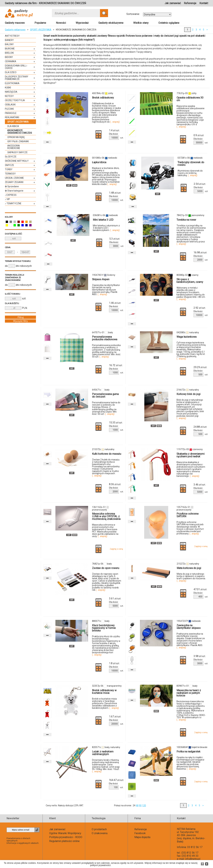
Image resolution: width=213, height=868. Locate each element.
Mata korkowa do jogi (189, 568)
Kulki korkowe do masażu (107, 454)
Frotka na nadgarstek (188, 752)
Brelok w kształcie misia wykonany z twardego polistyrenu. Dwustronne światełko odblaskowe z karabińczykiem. (105, 703)
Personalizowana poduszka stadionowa (105, 338)
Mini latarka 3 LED (103, 220)
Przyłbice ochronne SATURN (188, 515)
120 (144, 805)
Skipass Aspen (101, 279)
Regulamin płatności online (64, 841)
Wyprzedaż (82, 23)
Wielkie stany (141, 23)
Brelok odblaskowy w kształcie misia (104, 692)
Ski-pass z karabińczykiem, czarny (190, 281)
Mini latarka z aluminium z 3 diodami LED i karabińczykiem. (106, 228)
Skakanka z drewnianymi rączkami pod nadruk (191, 455)
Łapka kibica (99, 162)
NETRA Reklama (186, 829)
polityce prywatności (100, 865)
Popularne (40, 23)
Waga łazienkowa (187, 337)
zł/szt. (114, 130)
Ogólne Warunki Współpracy (65, 833)
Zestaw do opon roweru (106, 568)
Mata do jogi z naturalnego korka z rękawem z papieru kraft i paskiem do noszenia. (191, 577)
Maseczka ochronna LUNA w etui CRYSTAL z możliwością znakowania (106, 516)
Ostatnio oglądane (169, 23)
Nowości (61, 23)
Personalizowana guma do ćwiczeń (105, 395)
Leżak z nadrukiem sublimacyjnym (103, 753)
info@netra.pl (193, 859)
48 (137, 805)
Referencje (190, 3)
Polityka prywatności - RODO (66, 837)
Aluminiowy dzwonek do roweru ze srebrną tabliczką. (190, 173)
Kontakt (204, 3)
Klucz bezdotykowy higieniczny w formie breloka (104, 628)
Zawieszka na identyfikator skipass (189, 627)
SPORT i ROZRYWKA (41, 30)
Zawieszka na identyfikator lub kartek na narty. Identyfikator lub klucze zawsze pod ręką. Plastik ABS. (106, 290)
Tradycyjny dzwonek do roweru (191, 164)
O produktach (99, 829)
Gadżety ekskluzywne (111, 23)
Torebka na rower (186, 220)
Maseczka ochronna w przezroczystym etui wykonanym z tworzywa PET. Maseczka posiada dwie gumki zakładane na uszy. (105, 530)
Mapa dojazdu (142, 837)
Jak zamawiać (173, 3)
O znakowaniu (100, 833)
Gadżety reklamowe (15, 30)
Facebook (140, 833)
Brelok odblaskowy (103, 98)
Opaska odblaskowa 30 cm (190, 99)
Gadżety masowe (15, 23)
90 (140, 805)
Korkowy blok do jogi (188, 394)
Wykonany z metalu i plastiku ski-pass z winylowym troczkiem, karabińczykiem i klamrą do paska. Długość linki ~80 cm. (191, 293)
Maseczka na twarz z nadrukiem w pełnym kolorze (189, 693)
